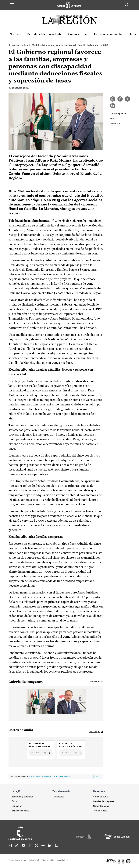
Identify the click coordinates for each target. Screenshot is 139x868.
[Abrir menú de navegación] (12, 5)
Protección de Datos (17, 860)
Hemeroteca (58, 797)
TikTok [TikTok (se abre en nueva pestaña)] (17, 845)
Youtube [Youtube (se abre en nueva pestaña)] (23, 845)
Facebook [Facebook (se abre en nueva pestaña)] (30, 845)
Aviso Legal (34, 860)
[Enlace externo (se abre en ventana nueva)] (118, 861)
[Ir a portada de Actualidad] (69, 20)
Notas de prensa (118, 114)
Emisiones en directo (108, 34)
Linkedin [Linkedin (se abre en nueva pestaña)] (50, 845)
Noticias (15, 34)
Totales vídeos (100, 811)
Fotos (113, 119)
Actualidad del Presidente (44, 34)
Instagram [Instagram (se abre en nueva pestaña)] (10, 845)
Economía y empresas (23, 797)
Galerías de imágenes (104, 801)
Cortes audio (116, 123)
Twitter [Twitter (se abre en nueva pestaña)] (37, 845)
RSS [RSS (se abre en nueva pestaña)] (56, 845)
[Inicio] (39, 833)
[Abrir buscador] (127, 5)
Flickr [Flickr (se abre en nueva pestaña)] (43, 845)
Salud (15, 801)
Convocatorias (78, 34)
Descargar (94, 682)
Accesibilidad (63, 860)
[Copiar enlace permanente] (97, 777)
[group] (41, 750)
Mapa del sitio (48, 860)
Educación (17, 806)
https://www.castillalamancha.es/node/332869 (50, 776)
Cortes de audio (101, 797)
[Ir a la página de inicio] (69, 5)
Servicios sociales (20, 811)
